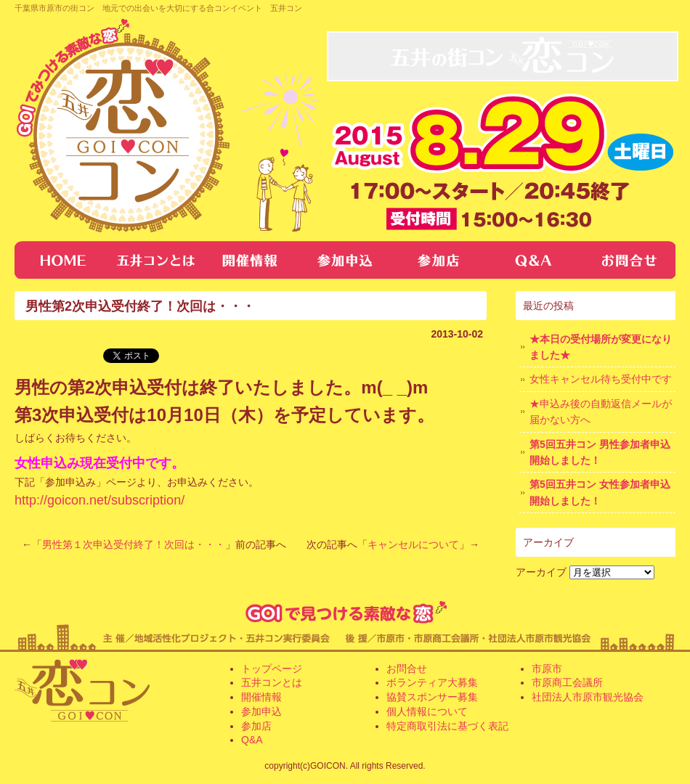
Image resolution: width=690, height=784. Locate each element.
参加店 (439, 260)
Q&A (534, 260)
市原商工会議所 (567, 682)
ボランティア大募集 (432, 682)
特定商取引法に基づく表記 (447, 726)
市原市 (547, 669)
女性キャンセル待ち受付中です (601, 379)
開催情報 (251, 260)
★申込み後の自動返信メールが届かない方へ (601, 412)
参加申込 (261, 711)
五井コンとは (156, 260)
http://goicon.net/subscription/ (100, 500)
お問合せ (628, 260)
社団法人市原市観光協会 (588, 697)
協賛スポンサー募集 (432, 697)
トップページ (62, 260)
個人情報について (427, 711)
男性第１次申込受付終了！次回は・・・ (134, 544)
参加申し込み (345, 260)
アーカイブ (541, 572)
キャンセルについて (413, 544)
